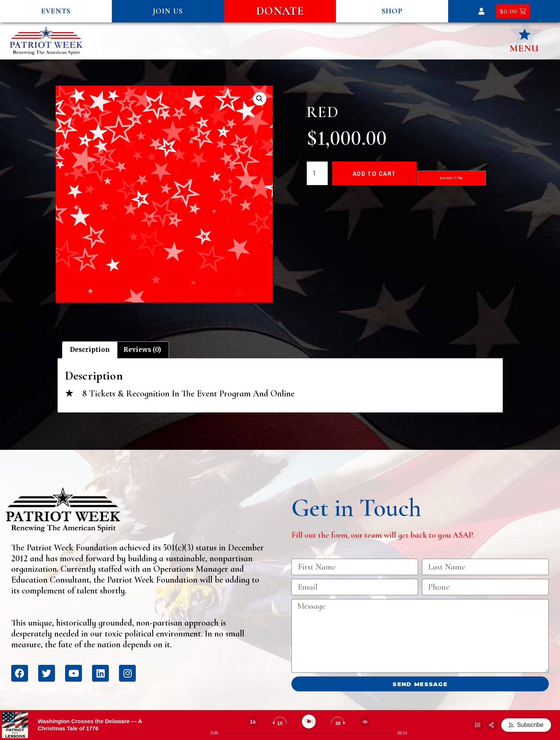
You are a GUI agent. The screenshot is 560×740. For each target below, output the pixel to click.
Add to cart (374, 173)
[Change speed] (253, 722)
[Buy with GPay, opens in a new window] (452, 178)
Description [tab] (90, 350)
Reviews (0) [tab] (142, 350)
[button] (56, 11)
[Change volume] (365, 722)
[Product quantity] (317, 174)
